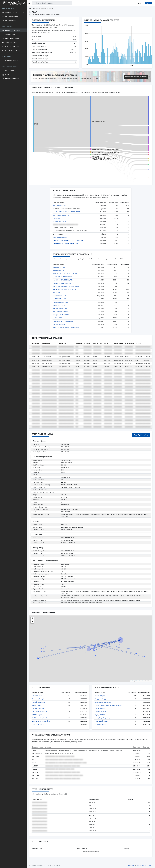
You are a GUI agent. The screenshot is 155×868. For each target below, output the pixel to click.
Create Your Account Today (136, 77)
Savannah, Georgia (38, 699)
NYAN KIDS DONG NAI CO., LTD (63, 283)
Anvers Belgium (100, 696)
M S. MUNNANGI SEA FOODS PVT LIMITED (137, 163)
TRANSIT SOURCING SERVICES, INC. (135, 166)
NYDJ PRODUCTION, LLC (61, 312)
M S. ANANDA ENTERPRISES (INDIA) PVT (136, 158)
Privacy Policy (130, 865)
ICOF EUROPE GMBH (60, 237)
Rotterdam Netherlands (103, 702)
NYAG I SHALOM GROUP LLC (62, 277)
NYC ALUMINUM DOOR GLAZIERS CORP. (66, 286)
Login (140, 3)
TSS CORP (126, 164)
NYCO (36, 124)
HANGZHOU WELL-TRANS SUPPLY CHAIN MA (68, 240)
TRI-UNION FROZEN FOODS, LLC (134, 157)
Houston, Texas (37, 696)
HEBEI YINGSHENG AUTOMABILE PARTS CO (137, 110)
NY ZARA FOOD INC (59, 267)
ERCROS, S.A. (83, 156)
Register (148, 3)
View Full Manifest (141, 435)
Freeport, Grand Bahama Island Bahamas (108, 705)
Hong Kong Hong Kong (102, 718)
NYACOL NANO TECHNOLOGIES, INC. (65, 274)
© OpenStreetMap (140, 681)
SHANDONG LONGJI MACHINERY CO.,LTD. (137, 130)
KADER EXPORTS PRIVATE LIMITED (134, 162)
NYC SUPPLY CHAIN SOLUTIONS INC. (65, 289)
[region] (13, 437)
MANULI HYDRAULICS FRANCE (89, 160)
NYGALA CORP (58, 318)
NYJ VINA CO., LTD (59, 324)
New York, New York (39, 724)
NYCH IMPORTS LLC (60, 296)
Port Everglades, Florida (40, 718)
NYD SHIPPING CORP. (60, 308)
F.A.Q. (150, 865)
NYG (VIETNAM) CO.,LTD (61, 315)
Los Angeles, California (39, 711)
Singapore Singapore (102, 699)
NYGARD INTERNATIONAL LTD (63, 321)
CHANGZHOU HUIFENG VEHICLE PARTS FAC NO (139, 148)
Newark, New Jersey (38, 702)
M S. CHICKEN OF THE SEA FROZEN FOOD (137, 152)
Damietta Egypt (100, 708)
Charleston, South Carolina (41, 721)
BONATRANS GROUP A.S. (87, 155)
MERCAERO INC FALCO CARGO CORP (91, 159)
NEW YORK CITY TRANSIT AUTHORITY (135, 168)
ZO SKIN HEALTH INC (86, 157)
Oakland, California (38, 708)
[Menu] (30, 3)
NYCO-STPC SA (128, 139)
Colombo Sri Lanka (101, 711)
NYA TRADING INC (59, 270)
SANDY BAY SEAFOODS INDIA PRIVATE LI (92, 149)
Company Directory (40, 9)
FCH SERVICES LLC (129, 182)
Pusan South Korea (101, 721)
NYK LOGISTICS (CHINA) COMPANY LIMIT (67, 327)
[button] (32, 618)
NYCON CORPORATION (61, 302)
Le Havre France (100, 724)
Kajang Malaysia (100, 715)
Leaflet (132, 681)
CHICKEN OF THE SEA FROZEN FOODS (135, 154)
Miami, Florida (37, 705)
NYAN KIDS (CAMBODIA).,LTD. (63, 280)
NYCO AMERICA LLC (85, 121)
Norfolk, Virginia (37, 715)
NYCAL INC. (57, 293)
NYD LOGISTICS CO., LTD (61, 305)
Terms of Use (141, 865)
